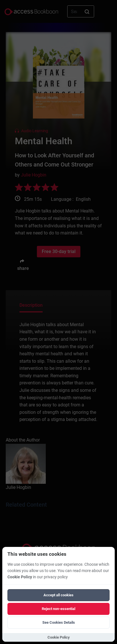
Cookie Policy (20, 577)
